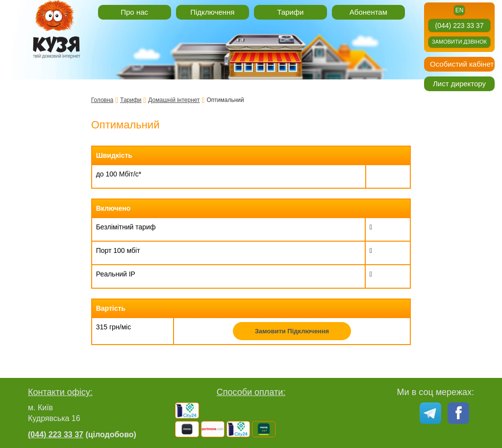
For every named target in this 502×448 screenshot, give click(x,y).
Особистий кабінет (462, 64)
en (460, 10)
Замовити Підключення (292, 331)
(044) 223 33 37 (460, 25)
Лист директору (459, 84)
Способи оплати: (251, 392)
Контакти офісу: (60, 392)
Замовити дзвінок (459, 42)
